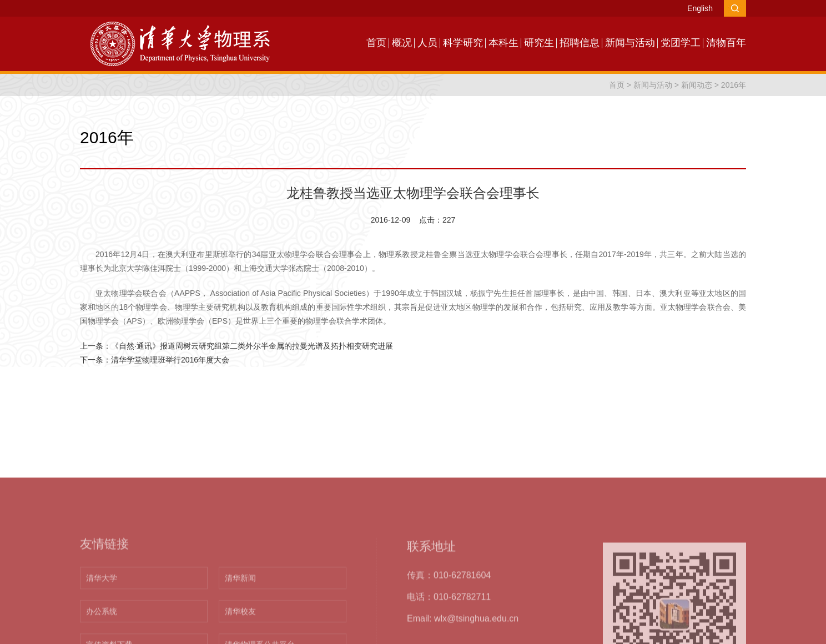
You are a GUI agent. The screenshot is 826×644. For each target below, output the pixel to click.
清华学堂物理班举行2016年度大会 (170, 360)
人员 (427, 43)
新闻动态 (697, 85)
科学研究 (463, 43)
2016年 (734, 85)
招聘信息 (580, 43)
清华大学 (102, 629)
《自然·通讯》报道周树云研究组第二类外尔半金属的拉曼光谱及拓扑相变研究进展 (252, 346)
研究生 (539, 43)
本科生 (503, 43)
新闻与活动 (630, 43)
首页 (376, 43)
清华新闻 (240, 629)
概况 (402, 43)
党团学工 (681, 43)
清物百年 (726, 43)
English (700, 8)
